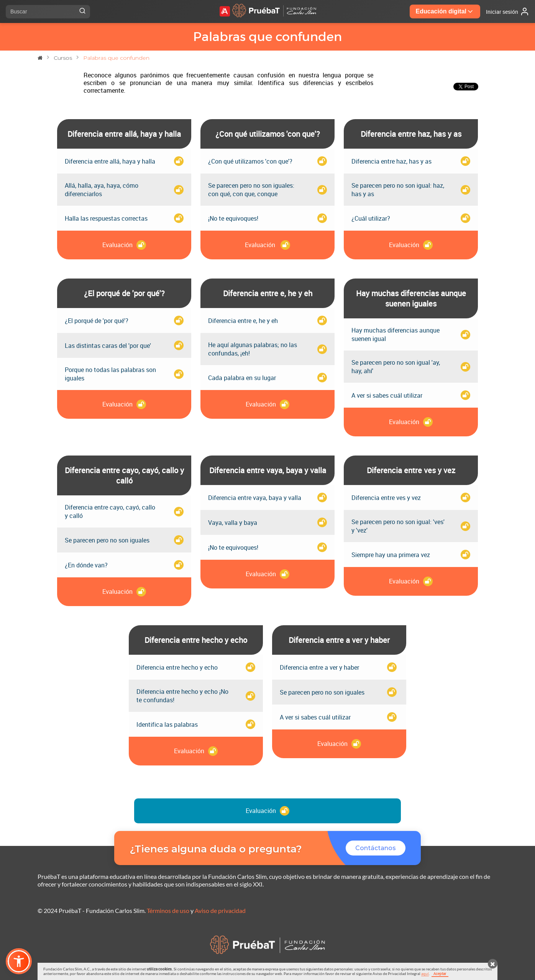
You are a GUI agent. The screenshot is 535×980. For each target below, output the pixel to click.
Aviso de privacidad (220, 910)
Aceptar (440, 973)
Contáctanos (376, 848)
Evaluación (267, 811)
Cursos (63, 58)
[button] (19, 961)
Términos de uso (168, 910)
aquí (425, 973)
